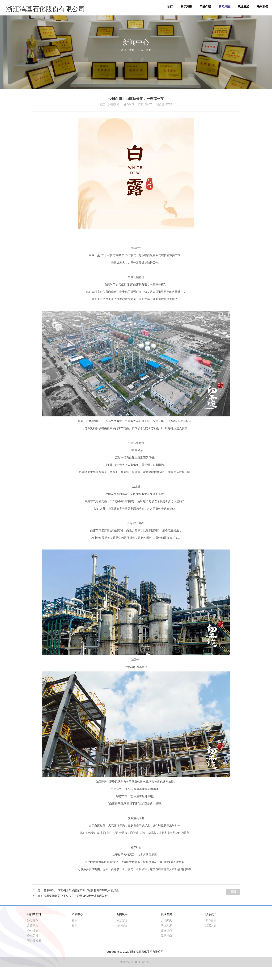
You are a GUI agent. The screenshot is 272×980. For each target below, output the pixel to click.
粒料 (75, 939)
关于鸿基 (186, 7)
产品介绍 (205, 7)
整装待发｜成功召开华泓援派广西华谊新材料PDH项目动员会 (81, 903)
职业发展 (243, 7)
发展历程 (33, 939)
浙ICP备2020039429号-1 (136, 975)
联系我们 (262, 7)
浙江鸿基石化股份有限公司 (39, 7)
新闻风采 (224, 7)
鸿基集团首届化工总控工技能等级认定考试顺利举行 (76, 909)
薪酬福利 (166, 944)
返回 (233, 905)
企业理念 (33, 944)
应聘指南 (166, 949)
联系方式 (211, 939)
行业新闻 (122, 939)
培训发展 (166, 939)
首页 (170, 7)
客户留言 (211, 934)
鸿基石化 (33, 934)
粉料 (75, 934)
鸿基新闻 (122, 934)
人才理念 (166, 934)
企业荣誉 (33, 949)
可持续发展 (34, 954)
